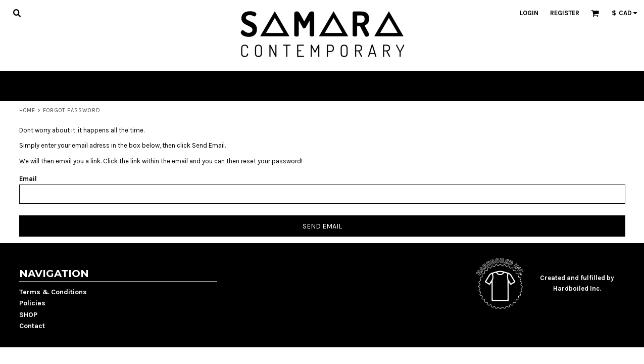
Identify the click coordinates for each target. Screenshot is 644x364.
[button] (17, 13)
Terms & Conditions (53, 292)
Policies (32, 303)
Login (529, 13)
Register (565, 13)
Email (28, 179)
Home (27, 110)
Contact (32, 326)
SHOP (28, 315)
